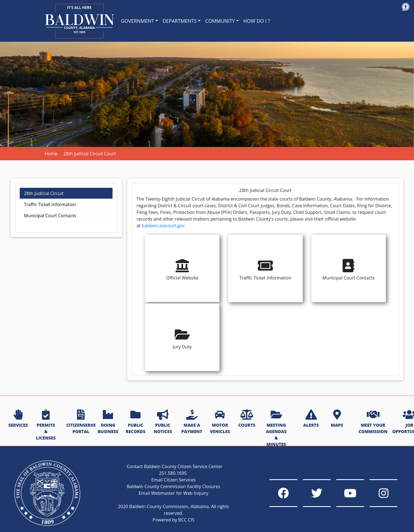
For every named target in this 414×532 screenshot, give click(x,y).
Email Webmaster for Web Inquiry (174, 493)
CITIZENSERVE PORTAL (81, 422)
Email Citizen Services (173, 480)
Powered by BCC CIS (173, 520)
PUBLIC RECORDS (135, 422)
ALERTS (311, 419)
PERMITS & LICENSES (46, 425)
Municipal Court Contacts (50, 216)
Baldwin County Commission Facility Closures (173, 486)
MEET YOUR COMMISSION (373, 422)
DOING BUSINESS (108, 422)
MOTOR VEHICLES (220, 422)
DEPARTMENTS (180, 21)
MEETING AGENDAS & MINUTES (276, 428)
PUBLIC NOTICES (163, 422)
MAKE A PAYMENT (192, 422)
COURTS (247, 419)
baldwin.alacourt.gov (163, 226)
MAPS (337, 419)
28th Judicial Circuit (44, 193)
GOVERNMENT (137, 21)
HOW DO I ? (257, 21)
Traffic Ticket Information (50, 204)
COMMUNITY (220, 21)
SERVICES (18, 419)
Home (51, 154)
